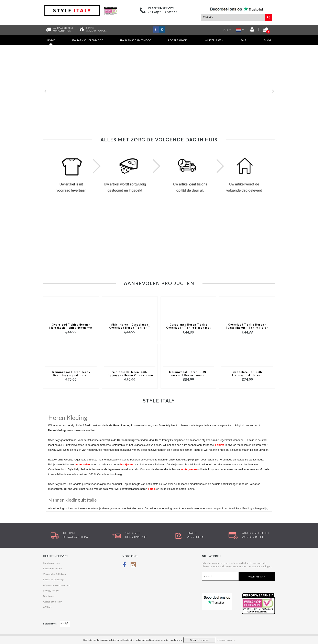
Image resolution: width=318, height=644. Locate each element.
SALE (244, 40)
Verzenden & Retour (55, 574)
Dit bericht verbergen (199, 640)
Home (51, 42)
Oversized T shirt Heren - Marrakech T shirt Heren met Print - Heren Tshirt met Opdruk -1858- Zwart (71, 326)
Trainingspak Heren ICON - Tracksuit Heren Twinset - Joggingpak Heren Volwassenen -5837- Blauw (188, 374)
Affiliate (48, 607)
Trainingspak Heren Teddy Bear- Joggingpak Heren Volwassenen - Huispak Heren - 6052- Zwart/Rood (71, 374)
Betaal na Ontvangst (54, 579)
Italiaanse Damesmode (136, 40)
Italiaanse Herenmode (87, 40)
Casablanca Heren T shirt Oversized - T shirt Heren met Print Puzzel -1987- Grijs (188, 326)
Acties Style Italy (52, 602)
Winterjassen (214, 40)
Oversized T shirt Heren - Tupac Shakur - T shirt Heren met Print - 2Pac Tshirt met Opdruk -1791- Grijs (247, 326)
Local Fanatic (178, 40)
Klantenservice (51, 563)
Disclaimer (49, 596)
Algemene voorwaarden (57, 585)
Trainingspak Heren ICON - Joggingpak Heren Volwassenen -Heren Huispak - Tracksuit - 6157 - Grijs (130, 374)
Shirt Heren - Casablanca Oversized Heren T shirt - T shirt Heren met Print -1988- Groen (130, 326)
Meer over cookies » (226, 640)
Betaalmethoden (52, 568)
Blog (268, 40)
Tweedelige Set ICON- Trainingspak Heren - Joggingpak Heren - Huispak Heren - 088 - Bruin (247, 374)
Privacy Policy (51, 591)
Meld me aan (257, 577)
